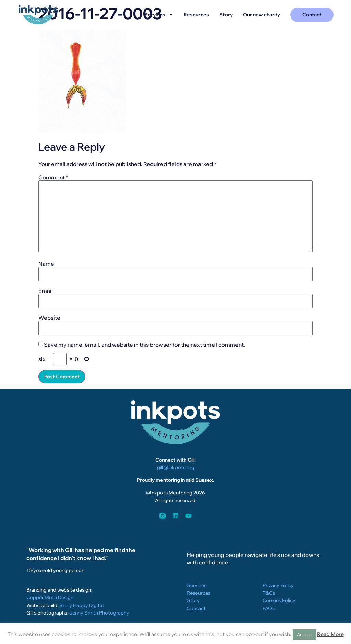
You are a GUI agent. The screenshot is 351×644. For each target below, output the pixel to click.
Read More (330, 634)
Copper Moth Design (50, 597)
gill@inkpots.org (176, 467)
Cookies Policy (279, 600)
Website (49, 318)
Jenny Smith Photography (99, 613)
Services (159, 15)
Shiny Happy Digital (81, 605)
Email (46, 291)
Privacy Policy (278, 585)
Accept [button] (304, 634)
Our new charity (262, 15)
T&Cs (269, 593)
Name (46, 264)
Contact (196, 608)
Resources (196, 15)
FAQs (269, 608)
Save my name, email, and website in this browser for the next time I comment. (144, 345)
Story (226, 15)
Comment (53, 177)
